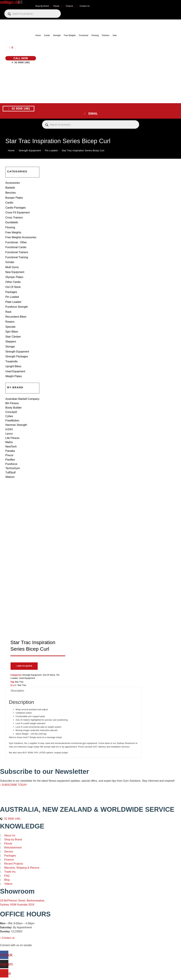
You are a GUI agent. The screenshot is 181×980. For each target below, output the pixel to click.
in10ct (9, 416)
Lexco (9, 420)
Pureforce (11, 449)
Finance (68, 6)
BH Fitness (12, 392)
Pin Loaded (51, 150)
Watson (10, 461)
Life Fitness (12, 424)
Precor (9, 441)
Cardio (47, 35)
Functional (83, 35)
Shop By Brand (42, 6)
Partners (106, 35)
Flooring (95, 35)
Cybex (9, 404)
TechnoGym (12, 453)
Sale (115, 35)
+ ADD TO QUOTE (24, 649)
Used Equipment (27, 662)
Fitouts (56, 6)
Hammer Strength (16, 412)
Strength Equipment (30, 150)
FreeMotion (12, 408)
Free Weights (70, 35)
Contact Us (84, 6)
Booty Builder (13, 396)
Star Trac (19, 665)
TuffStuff (10, 457)
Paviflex (10, 445)
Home (38, 35)
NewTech (11, 432)
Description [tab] (17, 674)
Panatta (10, 436)
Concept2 (11, 400)
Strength (57, 35)
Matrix (9, 428)
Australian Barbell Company (22, 388)
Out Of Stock (49, 658)
